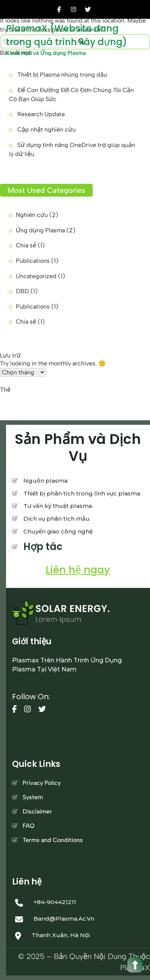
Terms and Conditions (53, 840)
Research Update (41, 114)
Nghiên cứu (32, 215)
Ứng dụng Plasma (40, 230)
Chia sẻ (26, 245)
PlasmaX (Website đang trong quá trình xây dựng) (67, 35)
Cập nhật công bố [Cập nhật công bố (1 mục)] (62, 398)
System (33, 797)
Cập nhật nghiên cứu (47, 130)
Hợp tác (43, 547)
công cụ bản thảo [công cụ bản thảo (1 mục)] (20, 398)
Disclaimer (37, 811)
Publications (33, 261)
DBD (22, 291)
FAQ (29, 826)
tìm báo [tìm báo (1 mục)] (38, 407)
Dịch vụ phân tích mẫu (57, 519)
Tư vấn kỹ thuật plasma (58, 506)
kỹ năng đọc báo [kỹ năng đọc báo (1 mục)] (102, 398)
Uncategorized (36, 276)
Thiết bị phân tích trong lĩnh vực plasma (82, 493)
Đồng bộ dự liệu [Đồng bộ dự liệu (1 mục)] (69, 407)
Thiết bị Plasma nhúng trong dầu (62, 75)
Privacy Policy (42, 783)
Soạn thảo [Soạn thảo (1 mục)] (13, 407)
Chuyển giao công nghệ (58, 531)
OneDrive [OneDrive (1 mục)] (135, 398)
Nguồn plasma (45, 481)
